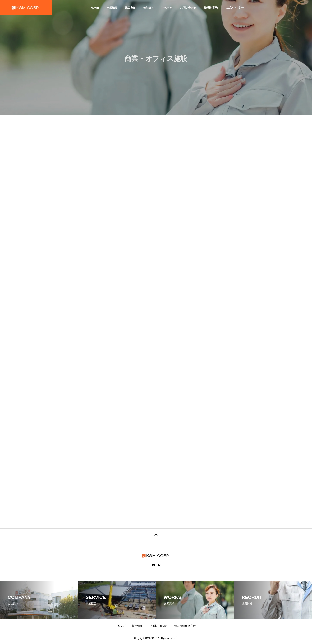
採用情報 (211, 8)
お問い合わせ (188, 8)
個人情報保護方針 (185, 626)
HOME (95, 8)
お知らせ (167, 8)
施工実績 (130, 8)
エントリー (235, 8)
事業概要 (112, 8)
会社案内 (149, 8)
